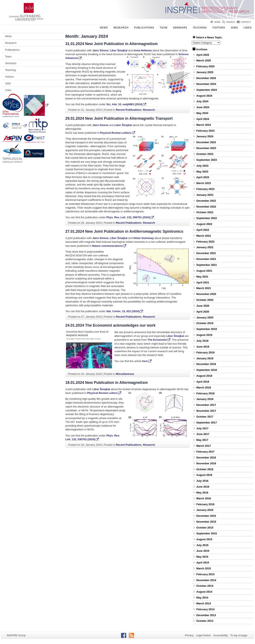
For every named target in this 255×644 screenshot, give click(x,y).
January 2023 (205, 195)
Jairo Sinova (100, 50)
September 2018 (207, 370)
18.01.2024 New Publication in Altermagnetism (106, 383)
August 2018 (204, 376)
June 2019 (203, 347)
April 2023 (203, 177)
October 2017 (205, 417)
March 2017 (204, 446)
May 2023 (202, 172)
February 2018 (205, 393)
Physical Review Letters (102, 393)
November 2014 (206, 580)
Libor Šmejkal (119, 50)
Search (231, 22)
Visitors (219, 28)
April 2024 (203, 119)
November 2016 (206, 463)
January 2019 (205, 358)
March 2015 (204, 568)
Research (121, 28)
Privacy (189, 635)
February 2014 (205, 609)
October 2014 (205, 586)
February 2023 (205, 189)
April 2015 (203, 563)
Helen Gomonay (144, 238)
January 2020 (205, 317)
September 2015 (207, 533)
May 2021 (202, 277)
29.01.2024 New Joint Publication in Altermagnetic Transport (119, 118)
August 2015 (204, 539)
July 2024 (202, 101)
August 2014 (204, 592)
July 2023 (202, 166)
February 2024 (205, 131)
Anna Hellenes (143, 50)
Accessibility (221, 635)
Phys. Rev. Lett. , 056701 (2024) (128, 217)
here (145, 361)
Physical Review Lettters (116, 133)
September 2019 (207, 329)
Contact (246, 22)
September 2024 (207, 90)
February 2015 (205, 574)
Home (217, 22)
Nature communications (107, 246)
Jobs (234, 28)
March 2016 (204, 498)
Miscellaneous (125, 374)
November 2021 (206, 259)
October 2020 (205, 300)
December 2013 (206, 615)
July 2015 (202, 545)
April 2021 (203, 282)
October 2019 (205, 323)
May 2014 (202, 598)
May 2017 (202, 440)
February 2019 (205, 353)
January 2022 (205, 247)
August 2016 (204, 475)
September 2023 (207, 160)
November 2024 (206, 84)
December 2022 (206, 201)
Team (164, 28)
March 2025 (204, 60)
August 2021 (204, 271)
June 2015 (203, 551)
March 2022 (204, 236)
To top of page (239, 635)
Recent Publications (129, 110)
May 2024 (202, 113)
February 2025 (205, 66)
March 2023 (204, 183)
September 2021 (207, 265)
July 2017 (202, 428)
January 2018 (205, 399)
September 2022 (207, 218)
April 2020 (203, 312)
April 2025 (203, 55)
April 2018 (203, 382)
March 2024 (204, 125)
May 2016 (202, 493)
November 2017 (206, 411)
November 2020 (206, 294)
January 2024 (205, 136)
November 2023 (206, 148)
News (104, 28)
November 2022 (206, 207)
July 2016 (202, 481)
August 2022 (204, 224)
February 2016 (205, 504)
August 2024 (204, 96)
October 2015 (205, 528)
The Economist (157, 340)
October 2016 (205, 469)
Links (248, 28)
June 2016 (203, 487)
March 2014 (204, 603)
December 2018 (206, 364)
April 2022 (203, 230)
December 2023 (206, 142)
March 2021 (204, 288)
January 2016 (205, 510)
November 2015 (206, 522)
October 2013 (205, 621)
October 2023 (205, 154)
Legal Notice (203, 635)
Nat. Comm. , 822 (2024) (123, 311)
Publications (144, 28)
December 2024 (206, 78)
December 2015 (206, 516)
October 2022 (205, 212)
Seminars (180, 28)
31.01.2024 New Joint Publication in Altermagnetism (111, 44)
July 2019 (202, 341)
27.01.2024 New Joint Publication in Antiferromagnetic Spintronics (124, 231)
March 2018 (204, 388)
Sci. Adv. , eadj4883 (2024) (124, 104)
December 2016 (206, 458)
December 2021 (206, 253)
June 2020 (203, 306)
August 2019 (204, 335)
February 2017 (205, 452)
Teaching (200, 28)
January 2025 (205, 72)
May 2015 (202, 557)
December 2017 (206, 405)
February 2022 (205, 242)
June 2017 (203, 434)
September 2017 (207, 423)
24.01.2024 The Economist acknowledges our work (110, 325)
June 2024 (203, 107)
